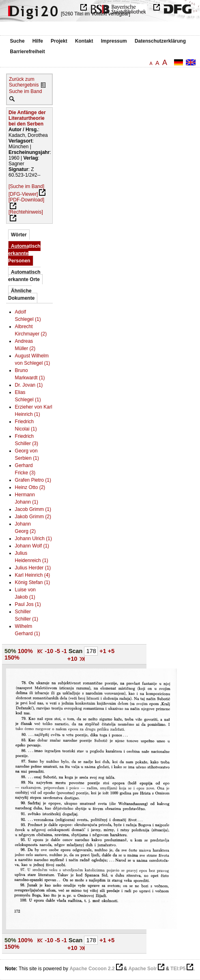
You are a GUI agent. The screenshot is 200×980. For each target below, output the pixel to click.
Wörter (19, 235)
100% (25, 651)
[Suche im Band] (26, 186)
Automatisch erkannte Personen (24, 253)
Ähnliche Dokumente (21, 294)
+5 (111, 651)
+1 (103, 651)
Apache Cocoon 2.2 (92, 969)
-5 (58, 651)
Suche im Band (25, 91)
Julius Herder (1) (33, 568)
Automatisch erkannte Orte (24, 276)
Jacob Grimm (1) (33, 509)
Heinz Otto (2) (30, 487)
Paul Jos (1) (28, 604)
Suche (17, 41)
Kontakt (84, 41)
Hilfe (38, 41)
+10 (73, 659)
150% (12, 658)
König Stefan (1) (33, 582)
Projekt (59, 41)
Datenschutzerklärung (160, 41)
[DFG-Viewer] (23, 194)
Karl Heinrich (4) (33, 575)
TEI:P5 (178, 969)
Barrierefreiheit (28, 52)
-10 (50, 651)
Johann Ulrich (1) (33, 539)
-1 (65, 651)
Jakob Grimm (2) (33, 517)
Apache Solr (142, 969)
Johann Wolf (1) (32, 546)
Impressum (114, 41)
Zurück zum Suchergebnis (24, 82)
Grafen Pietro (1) (33, 480)
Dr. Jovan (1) (29, 385)
